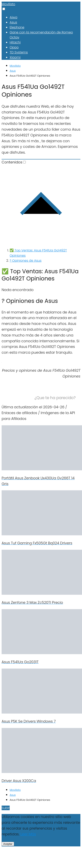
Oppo (14, 47)
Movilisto (8, 4)
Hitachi (15, 42)
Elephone (17, 27)
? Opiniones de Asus (26, 261)
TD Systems (19, 52)
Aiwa (13, 17)
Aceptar (8, 844)
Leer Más (28, 834)
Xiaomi (15, 57)
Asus (13, 22)
